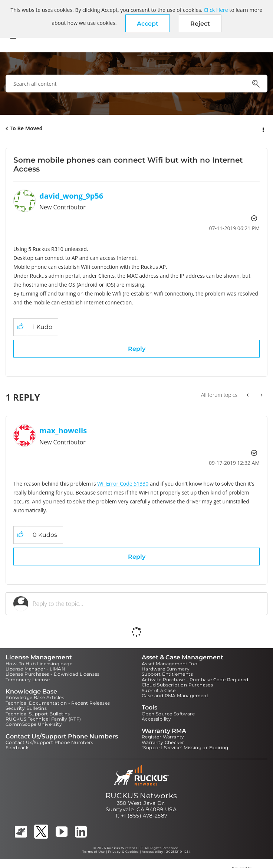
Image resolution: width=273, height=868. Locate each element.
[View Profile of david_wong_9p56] (71, 196)
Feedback (17, 748)
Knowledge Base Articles (35, 697)
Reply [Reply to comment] (137, 557)
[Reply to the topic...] (146, 604)
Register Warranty (163, 737)
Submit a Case (159, 690)
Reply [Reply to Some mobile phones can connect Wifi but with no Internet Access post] (137, 349)
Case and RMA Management (175, 696)
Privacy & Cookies (123, 852)
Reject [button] (200, 24)
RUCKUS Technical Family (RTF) (43, 719)
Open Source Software (168, 714)
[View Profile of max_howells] (63, 430)
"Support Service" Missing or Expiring (185, 748)
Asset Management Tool (170, 664)
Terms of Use (94, 852)
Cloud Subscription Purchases (177, 685)
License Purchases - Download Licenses (53, 674)
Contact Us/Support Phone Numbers (50, 742)
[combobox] (136, 84)
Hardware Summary (166, 669)
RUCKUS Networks (141, 796)
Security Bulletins (26, 708)
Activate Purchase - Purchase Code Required (195, 680)
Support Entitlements (167, 674)
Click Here (216, 10)
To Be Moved (26, 128)
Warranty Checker (163, 742)
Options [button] (263, 129)
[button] (148, 23)
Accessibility (156, 719)
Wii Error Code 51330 (123, 484)
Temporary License (28, 680)
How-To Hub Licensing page (39, 664)
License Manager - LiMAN (35, 669)
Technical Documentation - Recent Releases (58, 703)
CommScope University (34, 724)
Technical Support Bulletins (38, 714)
